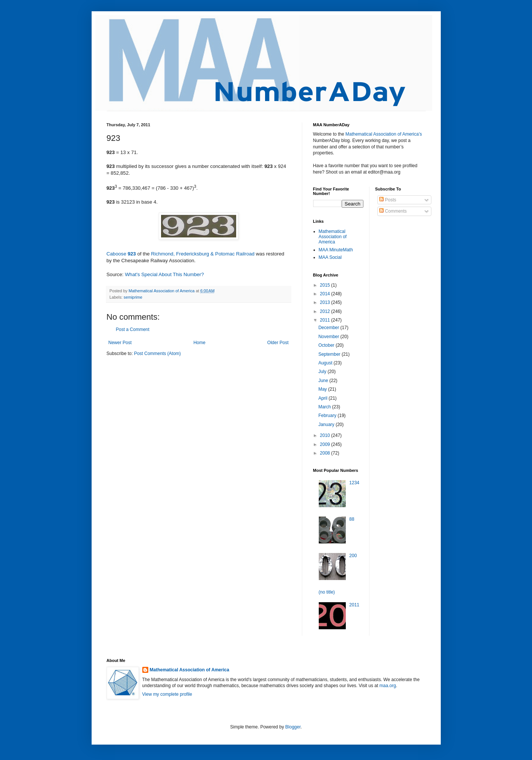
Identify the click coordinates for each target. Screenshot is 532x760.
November (329, 337)
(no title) (327, 592)
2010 (326, 435)
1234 (354, 483)
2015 (326, 285)
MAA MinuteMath (336, 250)
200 (353, 556)
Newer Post (120, 343)
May (323, 389)
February (328, 416)
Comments (393, 211)
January (327, 425)
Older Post (278, 343)
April (323, 398)
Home (199, 343)
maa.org (388, 686)
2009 (326, 444)
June (324, 381)
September (330, 354)
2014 (326, 294)
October (327, 345)
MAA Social (330, 257)
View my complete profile (167, 694)
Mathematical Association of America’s (384, 134)
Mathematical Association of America (333, 237)
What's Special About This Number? (164, 274)
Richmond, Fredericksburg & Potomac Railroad (203, 254)
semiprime (133, 297)
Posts (388, 200)
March (325, 407)
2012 (326, 311)
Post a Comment (133, 329)
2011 (326, 320)
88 (352, 519)
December (329, 328)
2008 (326, 453)
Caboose (117, 254)
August (326, 363)
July (323, 372)
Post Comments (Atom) (157, 354)
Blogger (293, 727)
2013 (326, 302)
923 (132, 254)
